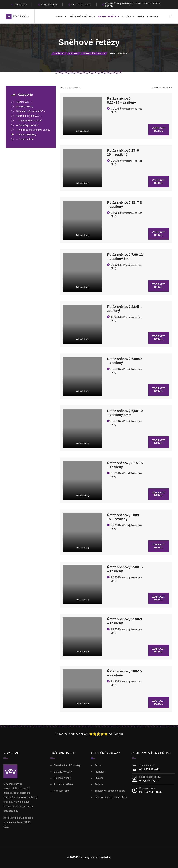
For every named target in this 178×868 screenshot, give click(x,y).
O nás (140, 16)
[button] (6, 862)
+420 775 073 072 (149, 769)
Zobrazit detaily (83, 131)
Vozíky (60, 16)
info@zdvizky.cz (49, 5)
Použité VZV (23, 102)
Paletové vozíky (24, 107)
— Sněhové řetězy (26, 135)
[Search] (171, 16)
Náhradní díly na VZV (28, 116)
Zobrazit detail (159, 130)
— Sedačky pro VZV (27, 125)
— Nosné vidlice (25, 139)
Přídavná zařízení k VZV (29, 111)
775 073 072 (21, 5)
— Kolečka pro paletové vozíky (33, 130)
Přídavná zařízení (81, 16)
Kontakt (153, 16)
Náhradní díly (107, 16)
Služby (127, 16)
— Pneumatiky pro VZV (29, 121)
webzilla (106, 857)
